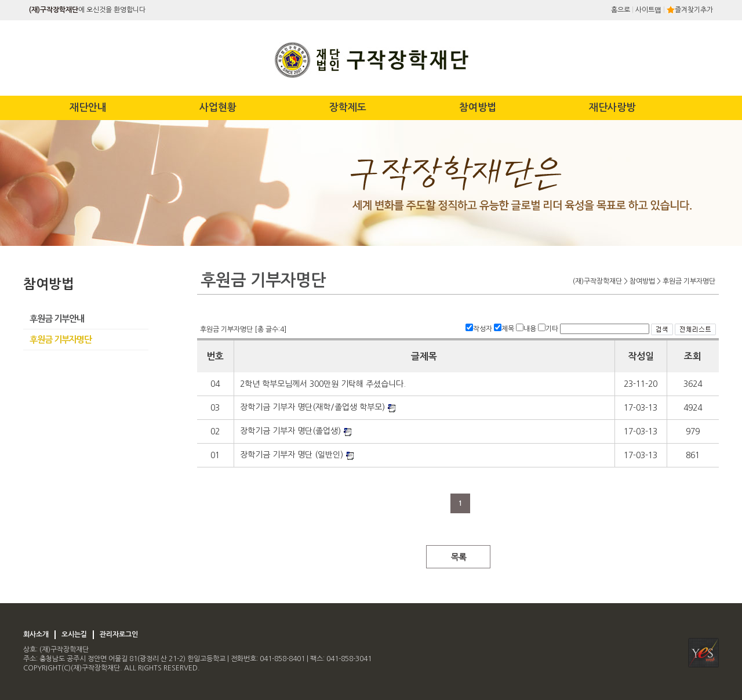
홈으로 (621, 10)
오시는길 (74, 634)
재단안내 (88, 108)
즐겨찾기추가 (690, 10)
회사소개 (36, 634)
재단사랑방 (612, 108)
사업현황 (218, 108)
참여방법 (478, 108)
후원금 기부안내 (57, 319)
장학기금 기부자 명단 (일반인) (292, 455)
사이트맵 (648, 10)
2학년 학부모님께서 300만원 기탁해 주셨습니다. (323, 384)
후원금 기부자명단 (61, 340)
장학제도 (348, 108)
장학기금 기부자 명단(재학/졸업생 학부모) (312, 407)
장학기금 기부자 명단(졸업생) (290, 431)
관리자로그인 (119, 634)
